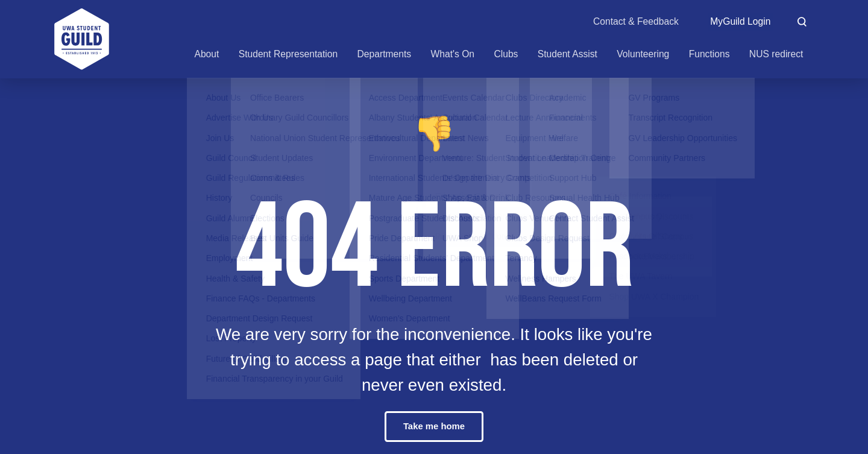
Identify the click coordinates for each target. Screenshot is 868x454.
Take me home (434, 427)
